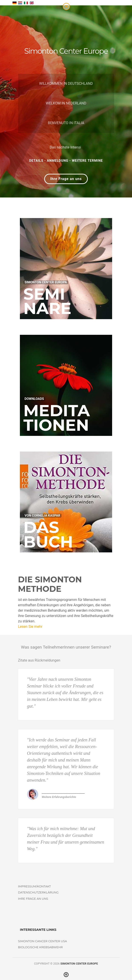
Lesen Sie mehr (30, 627)
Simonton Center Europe (79, 964)
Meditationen (57, 418)
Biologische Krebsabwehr (40, 947)
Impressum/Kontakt (35, 886)
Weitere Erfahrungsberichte (59, 797)
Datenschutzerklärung (38, 892)
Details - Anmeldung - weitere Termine (66, 161)
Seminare (47, 301)
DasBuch (48, 534)
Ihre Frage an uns (66, 179)
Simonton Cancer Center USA (43, 941)
